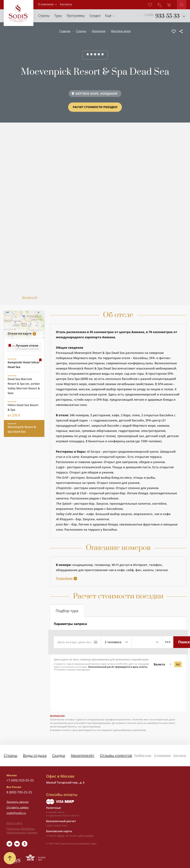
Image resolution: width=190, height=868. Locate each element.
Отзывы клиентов (116, 755)
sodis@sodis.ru (16, 813)
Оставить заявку (18, 807)
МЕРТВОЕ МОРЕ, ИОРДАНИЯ (96, 94)
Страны (81, 31)
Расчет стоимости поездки (95, 107)
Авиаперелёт (82, 755)
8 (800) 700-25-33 (19, 792)
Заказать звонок (18, 802)
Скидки (59, 755)
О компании (46, 4)
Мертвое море (121, 31)
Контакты (180, 755)
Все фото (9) (30, 298)
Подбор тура (143, 755)
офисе (61, 836)
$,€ (178, 664)
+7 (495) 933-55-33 (20, 780)
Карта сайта (14, 823)
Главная (65, 31)
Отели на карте (20, 333)
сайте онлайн (86, 836)
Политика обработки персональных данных (22, 831)
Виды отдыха (35, 755)
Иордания (99, 31)
